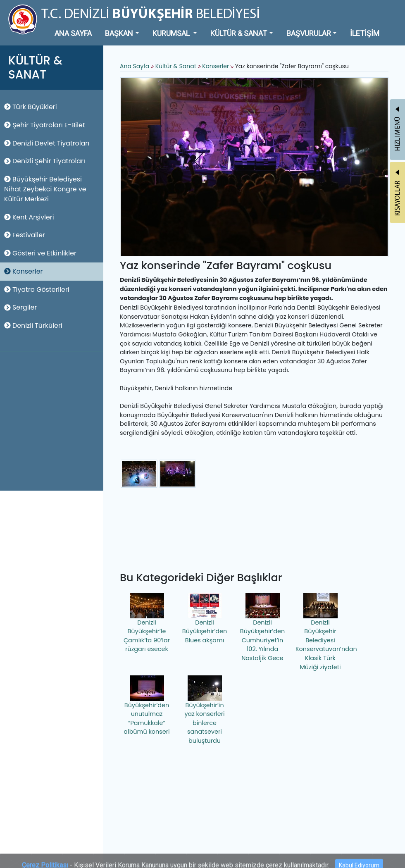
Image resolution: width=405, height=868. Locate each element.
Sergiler (20, 307)
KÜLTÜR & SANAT (239, 33)
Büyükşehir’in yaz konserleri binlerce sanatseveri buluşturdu (204, 710)
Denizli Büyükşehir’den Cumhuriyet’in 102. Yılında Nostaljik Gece (262, 627)
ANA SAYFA (73, 33)
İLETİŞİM (365, 33)
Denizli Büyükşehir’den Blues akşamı (205, 619)
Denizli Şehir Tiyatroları (45, 161)
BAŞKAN (119, 33)
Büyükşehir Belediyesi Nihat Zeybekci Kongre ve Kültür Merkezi (45, 189)
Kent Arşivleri (29, 217)
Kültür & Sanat (177, 66)
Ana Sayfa (135, 66)
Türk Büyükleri (31, 107)
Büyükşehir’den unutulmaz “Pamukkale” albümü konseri (147, 706)
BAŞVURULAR (309, 33)
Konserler (23, 271)
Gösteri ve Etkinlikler (40, 253)
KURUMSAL (172, 33)
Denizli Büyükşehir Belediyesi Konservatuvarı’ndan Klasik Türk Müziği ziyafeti (321, 632)
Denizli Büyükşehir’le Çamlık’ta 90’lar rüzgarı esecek (147, 623)
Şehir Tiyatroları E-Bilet (45, 125)
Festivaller (25, 235)
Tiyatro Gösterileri (37, 290)
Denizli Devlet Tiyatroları (47, 143)
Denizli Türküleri (33, 325)
